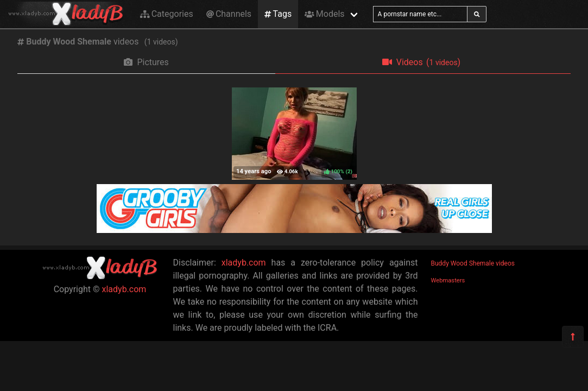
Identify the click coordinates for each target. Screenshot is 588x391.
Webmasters (448, 280)
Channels (229, 14)
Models (324, 14)
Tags (278, 14)
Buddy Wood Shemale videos (473, 263)
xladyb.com (124, 289)
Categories (167, 14)
